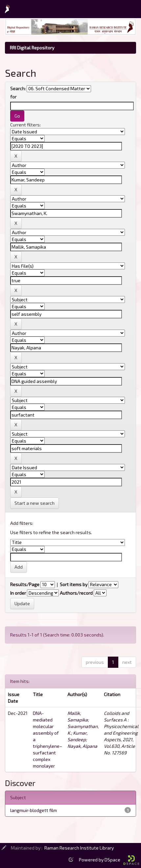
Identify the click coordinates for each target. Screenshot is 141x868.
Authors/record (76, 593)
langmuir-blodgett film (34, 810)
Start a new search (35, 503)
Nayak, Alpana (82, 746)
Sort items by (74, 584)
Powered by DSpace (109, 860)
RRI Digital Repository (32, 48)
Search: (18, 88)
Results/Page (25, 584)
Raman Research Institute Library (79, 848)
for (13, 97)
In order (18, 593)
